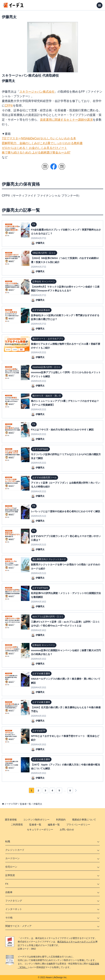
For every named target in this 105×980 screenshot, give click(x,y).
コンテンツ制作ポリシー (36, 820)
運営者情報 (11, 820)
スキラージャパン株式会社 (37, 92)
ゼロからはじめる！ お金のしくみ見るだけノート (34, 148)
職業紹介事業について (84, 820)
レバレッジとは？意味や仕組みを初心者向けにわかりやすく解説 (66, 511)
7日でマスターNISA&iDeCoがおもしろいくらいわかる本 (39, 138)
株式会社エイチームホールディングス (76, 942)
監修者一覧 (25, 804)
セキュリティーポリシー (40, 830)
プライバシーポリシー (78, 825)
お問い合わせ (67, 830)
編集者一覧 (54, 825)
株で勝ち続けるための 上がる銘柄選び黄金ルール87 (36, 152)
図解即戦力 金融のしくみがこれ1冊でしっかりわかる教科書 (42, 143)
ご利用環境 (17, 825)
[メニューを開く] (100, 5)
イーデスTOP (11, 804)
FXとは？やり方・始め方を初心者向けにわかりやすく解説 (62, 430)
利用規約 (61, 820)
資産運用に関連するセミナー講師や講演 (66, 120)
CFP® (9, 106)
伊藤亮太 (38, 804)
